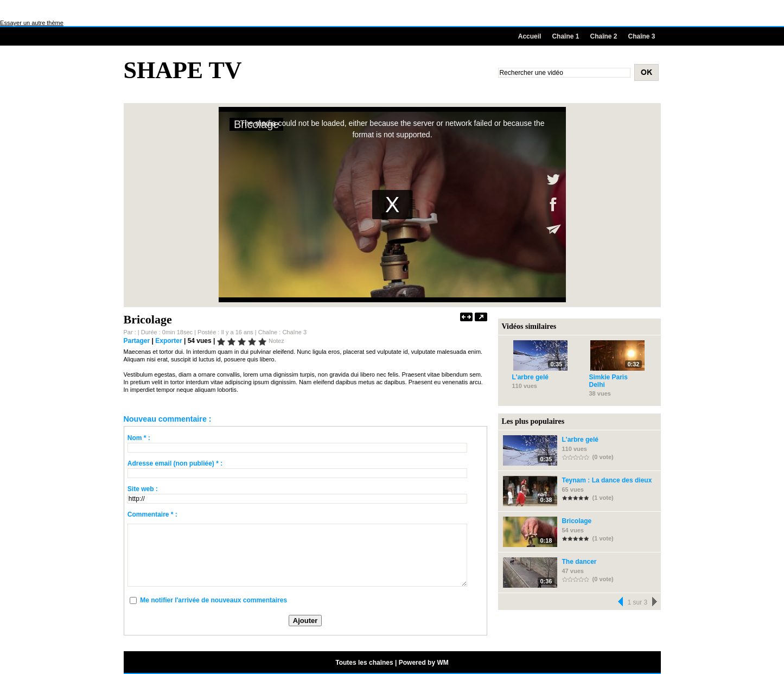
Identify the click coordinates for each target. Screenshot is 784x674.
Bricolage (577, 521)
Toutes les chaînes (364, 663)
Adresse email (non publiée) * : (175, 463)
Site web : (143, 489)
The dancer (579, 562)
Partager (137, 341)
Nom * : (139, 438)
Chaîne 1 (565, 36)
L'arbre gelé (531, 377)
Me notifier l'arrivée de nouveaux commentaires (213, 600)
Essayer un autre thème (32, 23)
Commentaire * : (152, 514)
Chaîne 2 (603, 36)
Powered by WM (424, 663)
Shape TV (183, 70)
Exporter (168, 341)
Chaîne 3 (641, 36)
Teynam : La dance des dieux (607, 480)
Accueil (530, 36)
